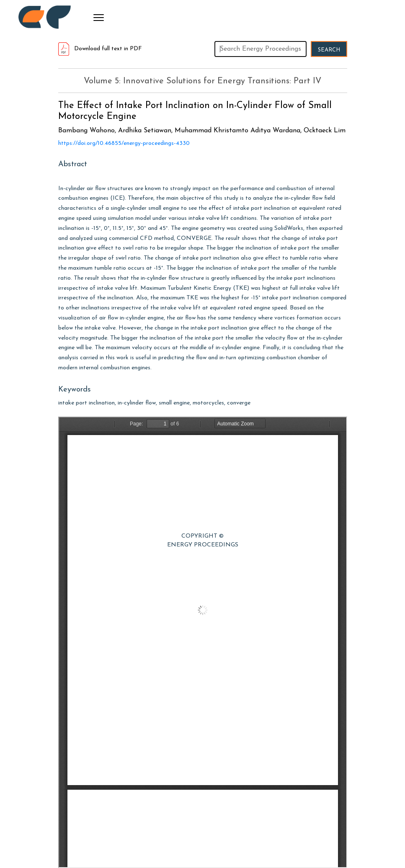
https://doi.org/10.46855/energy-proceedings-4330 (124, 143)
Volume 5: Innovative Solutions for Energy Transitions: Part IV (202, 81)
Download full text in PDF (100, 49)
